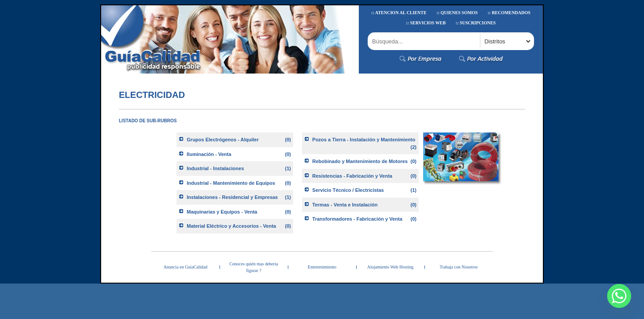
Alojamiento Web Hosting (391, 267)
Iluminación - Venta (209, 154)
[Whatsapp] (619, 296)
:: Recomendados (509, 13)
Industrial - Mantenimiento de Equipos (231, 183)
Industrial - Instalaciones (215, 168)
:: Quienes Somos (457, 13)
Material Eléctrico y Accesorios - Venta (231, 226)
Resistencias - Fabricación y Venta (352, 176)
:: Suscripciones (475, 23)
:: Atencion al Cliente (399, 13)
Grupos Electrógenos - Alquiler (223, 140)
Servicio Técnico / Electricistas (348, 190)
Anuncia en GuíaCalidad (186, 267)
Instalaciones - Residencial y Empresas (232, 197)
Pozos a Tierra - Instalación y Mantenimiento (364, 140)
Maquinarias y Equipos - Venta (222, 212)
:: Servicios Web (426, 23)
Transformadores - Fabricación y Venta (357, 219)
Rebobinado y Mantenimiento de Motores (360, 161)
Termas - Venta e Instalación (345, 205)
